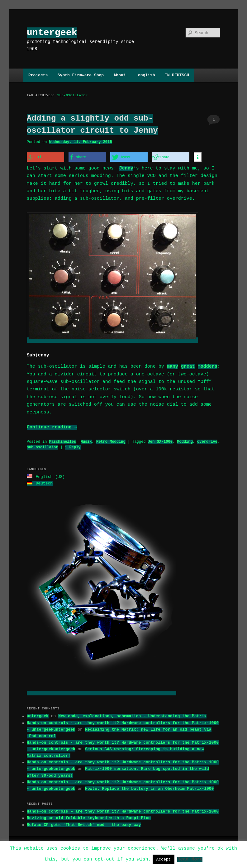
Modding (185, 440)
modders (208, 365)
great (188, 365)
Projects (38, 75)
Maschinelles (63, 440)
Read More (190, 859)
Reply (73, 445)
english (147, 75)
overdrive (207, 440)
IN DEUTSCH (177, 75)
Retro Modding (111, 440)
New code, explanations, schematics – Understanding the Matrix (132, 713)
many (173, 365)
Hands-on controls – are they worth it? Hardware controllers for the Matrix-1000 (123, 809)
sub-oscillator (43, 445)
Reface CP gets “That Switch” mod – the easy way (84, 822)
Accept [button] (164, 859)
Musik (86, 440)
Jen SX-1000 (160, 440)
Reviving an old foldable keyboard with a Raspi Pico (89, 815)
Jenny (126, 168)
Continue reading (52, 426)
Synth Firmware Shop (81, 75)
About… (121, 75)
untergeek (52, 33)
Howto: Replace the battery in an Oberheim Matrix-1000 (149, 786)
